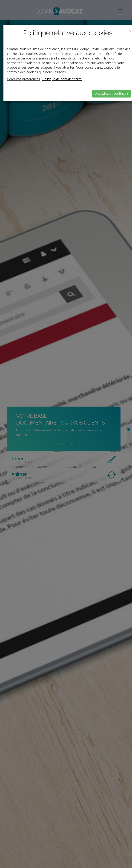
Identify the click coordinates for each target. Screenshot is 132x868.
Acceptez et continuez (112, 93)
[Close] (130, 31)
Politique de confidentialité (62, 79)
